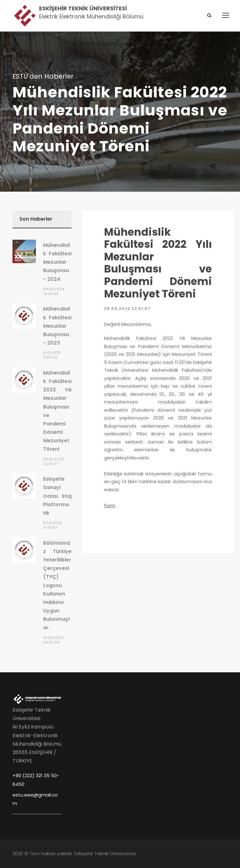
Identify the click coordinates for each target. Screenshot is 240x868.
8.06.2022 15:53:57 (53, 525)
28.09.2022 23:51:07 (127, 309)
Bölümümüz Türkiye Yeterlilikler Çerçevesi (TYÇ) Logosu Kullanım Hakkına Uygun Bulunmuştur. (57, 585)
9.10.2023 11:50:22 (52, 355)
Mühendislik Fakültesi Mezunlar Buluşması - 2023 (57, 326)
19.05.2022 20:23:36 (53, 640)
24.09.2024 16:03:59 (54, 291)
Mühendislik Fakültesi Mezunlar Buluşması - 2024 (57, 262)
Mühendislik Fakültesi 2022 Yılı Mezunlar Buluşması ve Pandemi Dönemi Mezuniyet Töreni (158, 263)
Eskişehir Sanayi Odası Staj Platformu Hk (57, 496)
